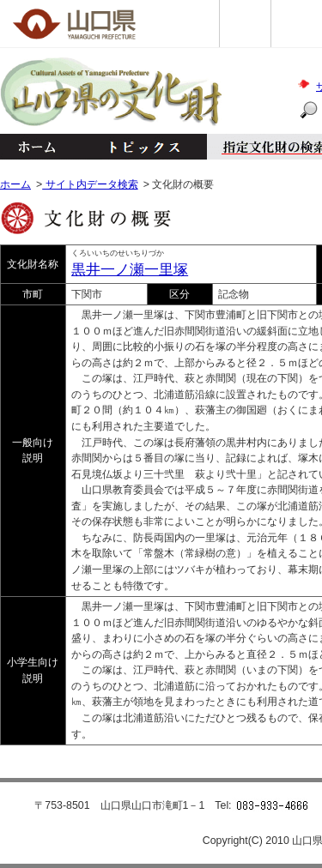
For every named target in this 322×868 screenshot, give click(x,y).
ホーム (36, 147)
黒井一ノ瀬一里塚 (130, 270)
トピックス (140, 147)
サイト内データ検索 (90, 184)
